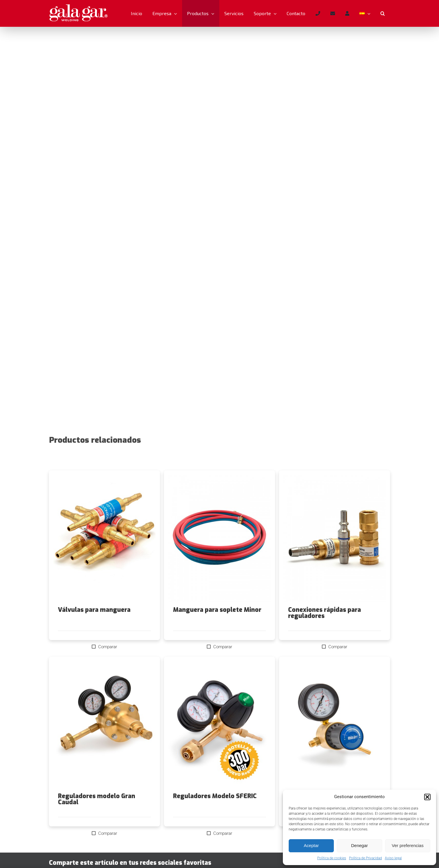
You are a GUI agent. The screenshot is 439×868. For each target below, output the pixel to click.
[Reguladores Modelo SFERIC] (219, 725)
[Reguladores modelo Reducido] (335, 725)
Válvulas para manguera (94, 610)
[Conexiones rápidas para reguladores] (335, 538)
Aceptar (311, 845)
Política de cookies (332, 858)
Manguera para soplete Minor (217, 610)
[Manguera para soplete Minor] (219, 538)
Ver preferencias (408, 845)
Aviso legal (393, 858)
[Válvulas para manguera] (104, 538)
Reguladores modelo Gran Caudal (97, 799)
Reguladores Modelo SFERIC (215, 796)
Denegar (359, 845)
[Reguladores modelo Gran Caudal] (104, 725)
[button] (427, 797)
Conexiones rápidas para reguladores (325, 613)
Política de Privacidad (365, 858)
